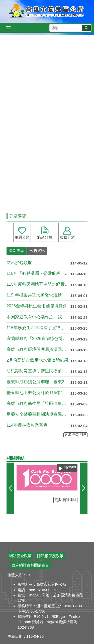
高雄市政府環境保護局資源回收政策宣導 (38, 349)
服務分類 (67, 237)
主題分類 (22, 237)
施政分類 (45, 237)
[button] (86, 28)
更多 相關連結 (65, 500)
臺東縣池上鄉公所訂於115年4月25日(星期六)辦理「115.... (38, 393)
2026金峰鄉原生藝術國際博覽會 (37, 306)
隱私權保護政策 (50, 556)
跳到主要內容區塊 (3, 3)
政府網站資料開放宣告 (30, 565)
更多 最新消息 (75, 435)
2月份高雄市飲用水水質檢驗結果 (37, 360)
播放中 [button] (70, 467)
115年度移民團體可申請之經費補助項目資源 (38, 284)
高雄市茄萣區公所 (47, 11)
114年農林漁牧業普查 (27, 425)
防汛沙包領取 (19, 263)
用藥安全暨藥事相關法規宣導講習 (38, 414)
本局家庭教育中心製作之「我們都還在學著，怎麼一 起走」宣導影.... (38, 317)
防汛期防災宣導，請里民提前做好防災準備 (38, 371)
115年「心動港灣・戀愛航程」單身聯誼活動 (38, 273)
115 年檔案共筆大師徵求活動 (34, 295)
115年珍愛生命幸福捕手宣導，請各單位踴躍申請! (38, 328)
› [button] (84, 488)
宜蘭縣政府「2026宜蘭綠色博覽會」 (38, 339)
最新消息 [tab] (17, 251)
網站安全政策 (20, 556)
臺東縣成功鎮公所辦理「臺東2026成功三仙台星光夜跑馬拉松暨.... (38, 382)
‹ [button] (10, 488)
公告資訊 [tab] (37, 251)
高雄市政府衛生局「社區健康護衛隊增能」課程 (38, 404)
